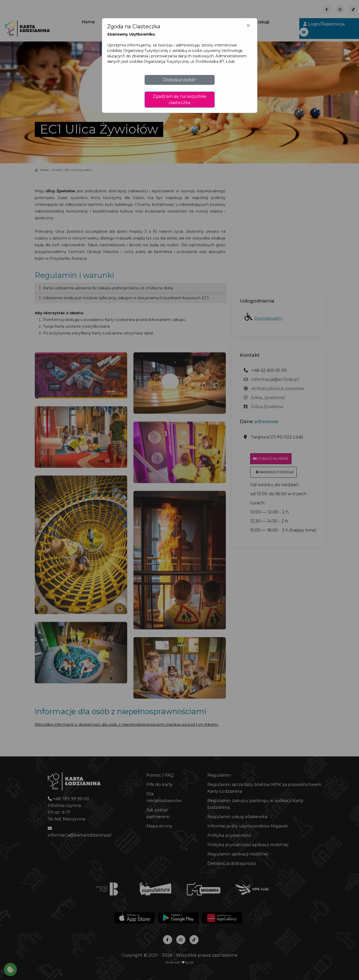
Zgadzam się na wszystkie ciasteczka (179, 99)
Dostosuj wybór (179, 80)
